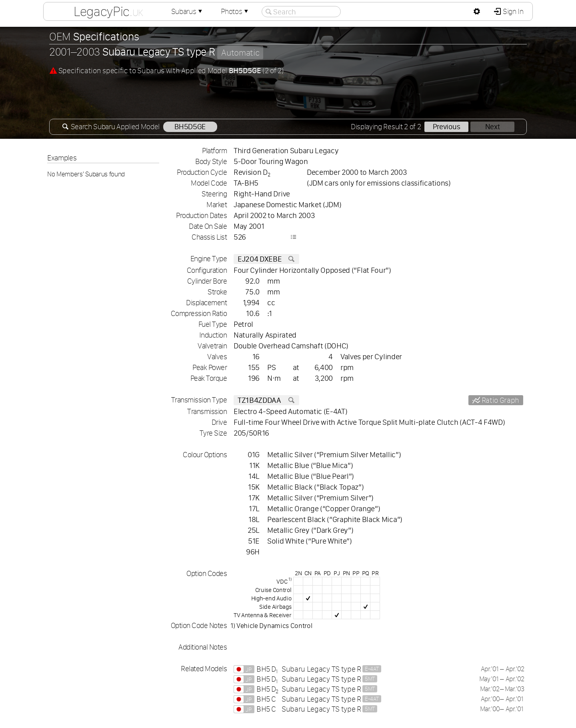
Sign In (512, 11)
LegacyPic (108, 11)
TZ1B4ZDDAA (266, 400)
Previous (446, 127)
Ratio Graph (500, 400)
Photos (235, 11)
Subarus (188, 11)
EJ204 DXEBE (266, 259)
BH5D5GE (190, 127)
